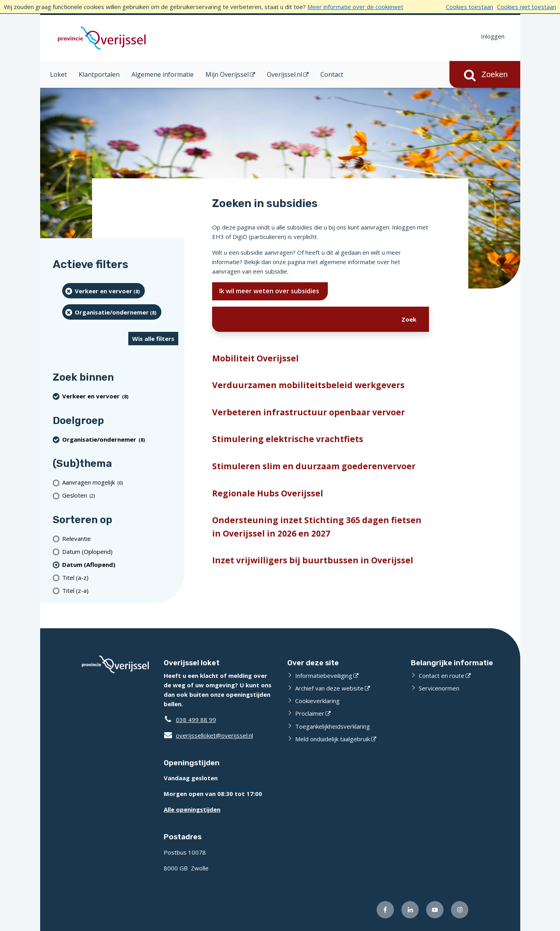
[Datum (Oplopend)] (120, 551)
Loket (58, 74)
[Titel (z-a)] (120, 590)
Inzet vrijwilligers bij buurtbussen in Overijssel (313, 560)
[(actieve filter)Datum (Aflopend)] (120, 564)
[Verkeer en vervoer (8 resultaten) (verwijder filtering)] (104, 291)
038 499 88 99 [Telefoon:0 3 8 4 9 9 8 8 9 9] (196, 720)
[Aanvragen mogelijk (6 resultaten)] (120, 482)
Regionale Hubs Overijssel (268, 493)
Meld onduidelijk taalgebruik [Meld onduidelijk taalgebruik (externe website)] (333, 739)
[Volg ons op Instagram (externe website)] (460, 910)
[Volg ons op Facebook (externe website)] (385, 910)
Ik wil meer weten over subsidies (270, 291)
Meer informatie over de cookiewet (355, 7)
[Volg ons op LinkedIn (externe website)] (410, 910)
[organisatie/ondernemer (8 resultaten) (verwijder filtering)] (112, 312)
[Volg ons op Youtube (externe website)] (435, 910)
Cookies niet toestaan (527, 7)
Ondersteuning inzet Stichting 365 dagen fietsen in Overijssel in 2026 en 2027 (317, 527)
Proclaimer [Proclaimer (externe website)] (310, 713)
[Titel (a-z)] (120, 577)
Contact (332, 74)
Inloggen (493, 36)
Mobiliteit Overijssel (255, 358)
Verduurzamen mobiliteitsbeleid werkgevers (308, 385)
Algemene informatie (163, 74)
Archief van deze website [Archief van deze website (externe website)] (329, 688)
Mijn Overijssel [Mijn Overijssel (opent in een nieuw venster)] (227, 74)
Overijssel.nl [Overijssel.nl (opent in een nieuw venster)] (285, 74)
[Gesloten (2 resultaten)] (120, 495)
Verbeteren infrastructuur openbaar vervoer (309, 412)
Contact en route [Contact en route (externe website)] (442, 676)
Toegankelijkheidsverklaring (333, 726)
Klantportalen (99, 74)
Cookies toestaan (469, 7)
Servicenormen (439, 688)
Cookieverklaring (317, 701)
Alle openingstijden (192, 809)
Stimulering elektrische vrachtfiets (288, 439)
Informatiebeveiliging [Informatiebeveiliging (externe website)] (324, 676)
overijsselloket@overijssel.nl (208, 735)
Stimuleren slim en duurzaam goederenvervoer (314, 466)
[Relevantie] (120, 538)
